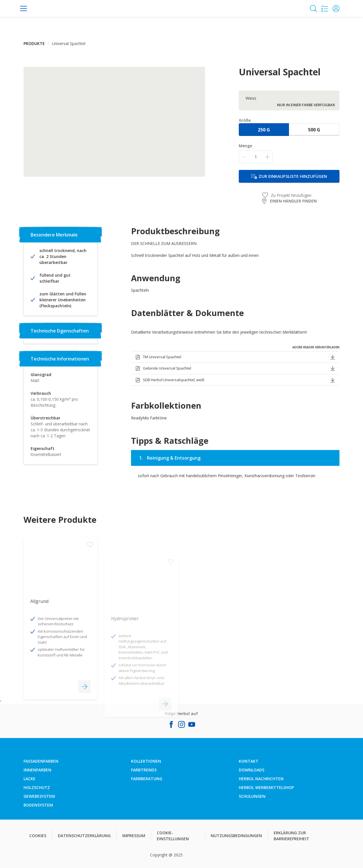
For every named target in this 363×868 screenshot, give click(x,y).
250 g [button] (264, 130)
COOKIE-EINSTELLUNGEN (173, 836)
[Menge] (256, 157)
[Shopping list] (325, 8)
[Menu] (24, 8)
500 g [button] (314, 130)
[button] (336, 8)
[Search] (313, 8)
